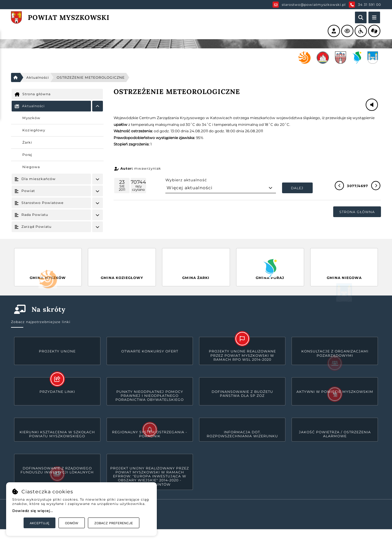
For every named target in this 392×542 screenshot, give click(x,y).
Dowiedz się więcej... (33, 511)
